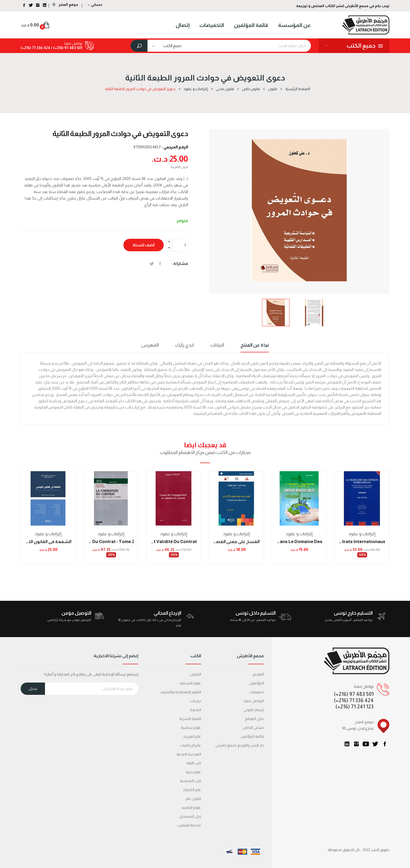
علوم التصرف (191, 807)
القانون (195, 674)
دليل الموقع (254, 719)
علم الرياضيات (190, 745)
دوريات (196, 701)
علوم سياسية (191, 727)
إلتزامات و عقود (48, 534)
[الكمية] (180, 245)
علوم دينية (193, 772)
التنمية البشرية (190, 719)
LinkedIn (347, 744)
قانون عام (193, 799)
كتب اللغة (194, 763)
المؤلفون (257, 683)
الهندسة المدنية (189, 754)
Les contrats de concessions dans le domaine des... (299, 542)
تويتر (375, 744)
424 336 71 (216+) (35, 48)
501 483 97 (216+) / (66, 48)
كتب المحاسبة (190, 781)
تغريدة (152, 264)
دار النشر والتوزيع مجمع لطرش (240, 745)
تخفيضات (257, 692)
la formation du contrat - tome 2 (111, 542)
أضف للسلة (144, 245)
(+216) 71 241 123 (355, 707)
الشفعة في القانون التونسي (48, 542)
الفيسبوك (385, 744)
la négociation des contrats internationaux (362, 542)
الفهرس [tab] (150, 345)
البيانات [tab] (217, 345)
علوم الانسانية (190, 683)
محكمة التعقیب (189, 825)
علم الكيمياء (192, 790)
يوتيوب (366, 744)
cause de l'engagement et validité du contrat (174, 542)
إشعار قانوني (254, 710)
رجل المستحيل (190, 816)
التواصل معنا (254, 701)
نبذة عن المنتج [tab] (255, 345)
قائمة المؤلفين (252, 736)
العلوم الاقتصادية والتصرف (181, 692)
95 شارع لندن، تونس (358, 728)
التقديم (258, 674)
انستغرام (356, 744)
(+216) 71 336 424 (354, 700)
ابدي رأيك (184, 345)
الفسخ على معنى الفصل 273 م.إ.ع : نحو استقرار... (236, 542)
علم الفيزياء (192, 736)
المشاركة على (160, 264)
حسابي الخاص (253, 727)
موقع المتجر (65, 4)
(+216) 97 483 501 (354, 694)
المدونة (195, 710)
